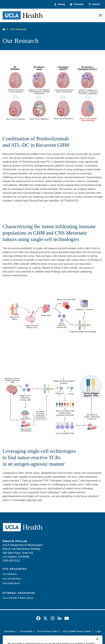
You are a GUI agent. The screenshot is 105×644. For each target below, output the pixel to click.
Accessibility (26, 631)
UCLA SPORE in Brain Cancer (18, 598)
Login (98, 631)
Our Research (10, 574)
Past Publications (11, 583)
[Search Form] (94, 4)
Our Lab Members (12, 579)
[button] (77, 4)
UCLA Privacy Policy (47, 631)
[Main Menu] (101, 15)
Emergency (10, 631)
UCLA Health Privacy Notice (77, 631)
